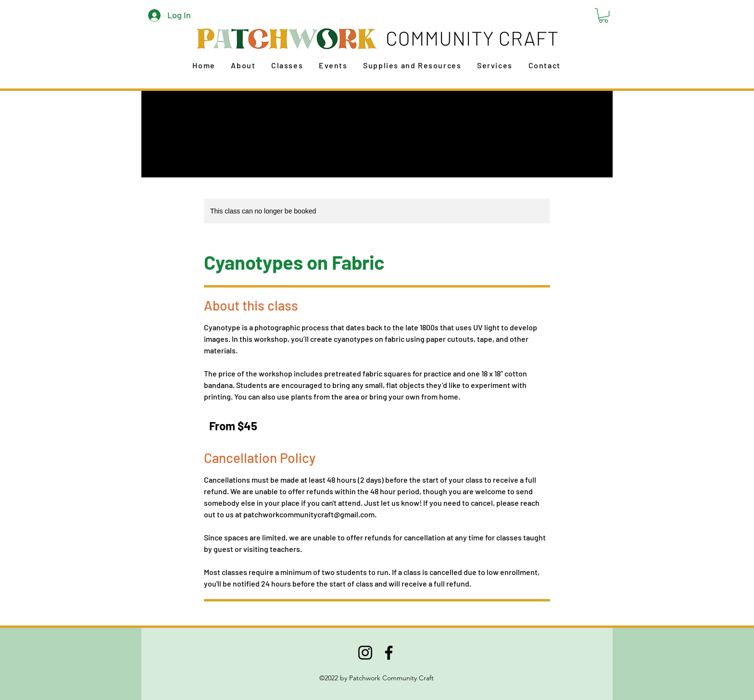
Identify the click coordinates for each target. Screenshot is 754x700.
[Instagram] (365, 653)
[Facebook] (389, 653)
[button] (603, 15)
